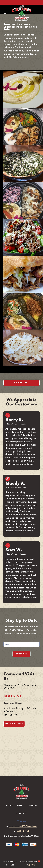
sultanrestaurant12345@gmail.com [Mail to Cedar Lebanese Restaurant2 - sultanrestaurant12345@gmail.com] (23, 826)
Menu (21, 805)
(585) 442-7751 (13, 696)
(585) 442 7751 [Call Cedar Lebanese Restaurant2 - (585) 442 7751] (23, 831)
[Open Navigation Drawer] (5, 13)
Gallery (33, 805)
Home (10, 805)
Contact (22, 813)
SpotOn (31, 865)
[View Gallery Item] (23, 90)
